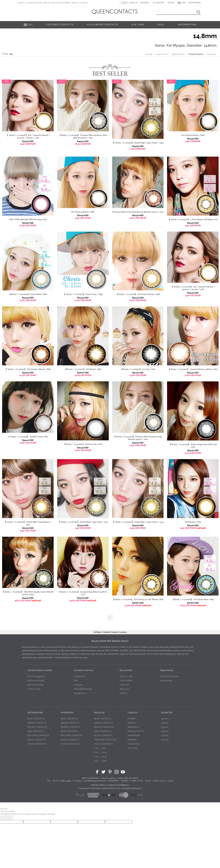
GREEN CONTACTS (37, 723)
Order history (126, 681)
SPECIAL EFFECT (136, 731)
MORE (171, 3)
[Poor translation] (9, 818)
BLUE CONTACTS (36, 719)
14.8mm (210, 45)
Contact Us (79, 676)
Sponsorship (166, 681)
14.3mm (165, 723)
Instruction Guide (36, 681)
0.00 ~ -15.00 (100, 761)
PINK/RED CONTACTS (105, 740)
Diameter (194, 45)
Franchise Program (169, 676)
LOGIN (124, 3)
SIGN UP (133, 3)
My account (126, 670)
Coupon (123, 693)
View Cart (124, 685)
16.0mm (165, 740)
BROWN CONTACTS (37, 727)
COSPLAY (133, 712)
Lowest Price (161, 54)
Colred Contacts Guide (40, 670)
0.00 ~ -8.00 (100, 748)
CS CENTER (158, 3)
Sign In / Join (126, 676)
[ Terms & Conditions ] (118, 785)
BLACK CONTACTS (36, 740)
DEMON (131, 723)
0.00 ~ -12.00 (100, 757)
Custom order (34, 689)
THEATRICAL (134, 744)
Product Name (196, 54)
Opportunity (167, 670)
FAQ (76, 681)
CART (184, 3)
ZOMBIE (131, 719)
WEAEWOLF (134, 727)
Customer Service (84, 670)
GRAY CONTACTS (36, 731)
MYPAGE (144, 3)
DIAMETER (167, 712)
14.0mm (165, 719)
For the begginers (36, 676)
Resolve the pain (36, 685)
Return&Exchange (83, 689)
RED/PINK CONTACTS (38, 736)
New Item (212, 54)
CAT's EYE (133, 748)
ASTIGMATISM (35, 712)
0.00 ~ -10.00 (101, 752)
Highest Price (178, 54)
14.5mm (165, 727)
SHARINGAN (134, 736)
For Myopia (176, 45)
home (160, 45)
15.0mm (165, 736)
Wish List (124, 689)
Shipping (78, 685)
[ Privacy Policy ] (99, 785)
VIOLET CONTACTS (37, 744)
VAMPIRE (132, 740)
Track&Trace (80, 693)
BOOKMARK (195, 3)
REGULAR (99, 712)
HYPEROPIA (67, 712)
